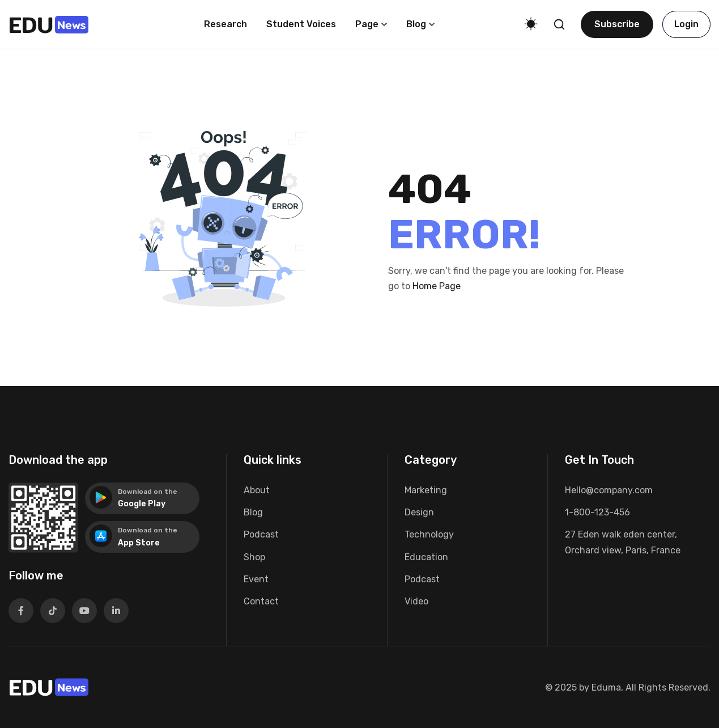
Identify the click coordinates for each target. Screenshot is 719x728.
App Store (139, 543)
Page (367, 24)
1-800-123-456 (597, 512)
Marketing (426, 490)
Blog (416, 24)
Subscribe (617, 24)
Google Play (142, 504)
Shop (254, 557)
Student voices (301, 24)
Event (256, 579)
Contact (261, 601)
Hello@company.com (609, 490)
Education (426, 557)
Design (419, 512)
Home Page (437, 286)
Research (226, 24)
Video (416, 601)
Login (686, 24)
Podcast (261, 534)
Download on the (148, 492)
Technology (429, 534)
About (257, 490)
